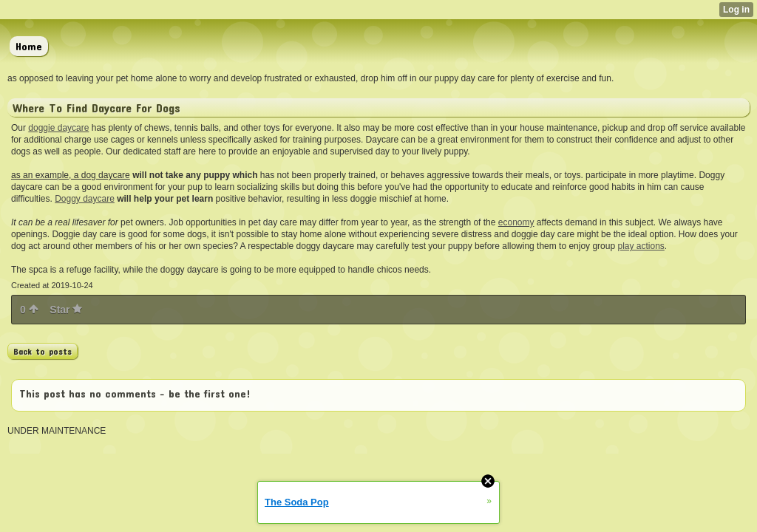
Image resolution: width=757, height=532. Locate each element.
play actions (641, 246)
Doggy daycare (85, 199)
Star (66, 310)
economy (516, 222)
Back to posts (43, 351)
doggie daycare (58, 128)
